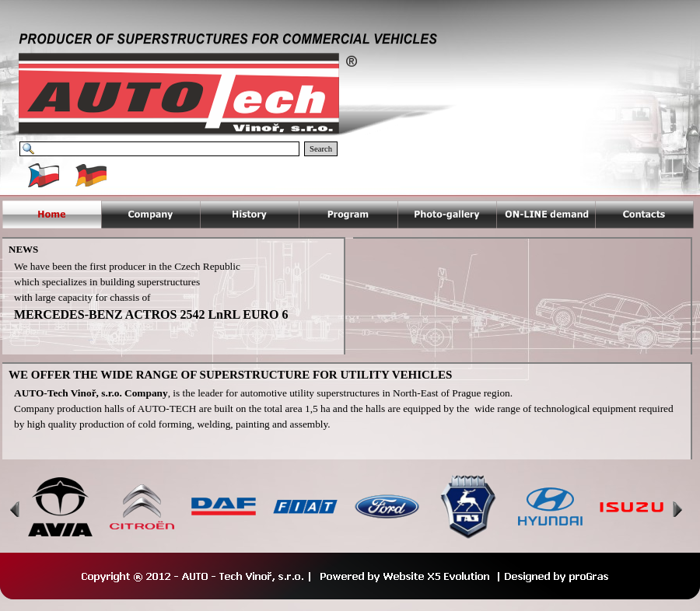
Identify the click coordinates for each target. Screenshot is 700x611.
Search (321, 149)
